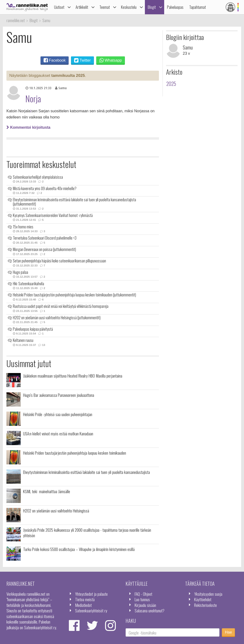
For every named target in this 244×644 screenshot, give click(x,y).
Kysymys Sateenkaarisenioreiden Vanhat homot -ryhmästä (53, 215)
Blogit (152, 7)
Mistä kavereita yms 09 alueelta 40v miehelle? (45, 188)
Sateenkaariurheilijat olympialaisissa (38, 177)
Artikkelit (82, 7)
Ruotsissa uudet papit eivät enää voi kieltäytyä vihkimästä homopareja (61, 306)
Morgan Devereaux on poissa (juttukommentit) (44, 249)
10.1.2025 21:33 (38, 88)
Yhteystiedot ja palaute (91, 594)
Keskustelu (129, 7)
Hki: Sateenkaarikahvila (28, 284)
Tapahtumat (198, 7)
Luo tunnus (142, 599)
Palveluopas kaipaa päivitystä (33, 329)
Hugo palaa (20, 272)
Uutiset (59, 7)
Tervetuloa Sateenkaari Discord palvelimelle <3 (45, 238)
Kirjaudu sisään (145, 605)
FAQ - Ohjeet (143, 594)
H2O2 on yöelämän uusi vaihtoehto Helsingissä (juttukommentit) (57, 318)
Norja (33, 98)
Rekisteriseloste (206, 605)
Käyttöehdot (203, 599)
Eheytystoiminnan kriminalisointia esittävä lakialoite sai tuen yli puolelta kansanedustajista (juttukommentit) (74, 202)
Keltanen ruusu (23, 340)
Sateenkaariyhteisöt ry (91, 610)
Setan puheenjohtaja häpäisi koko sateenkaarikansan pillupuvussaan (59, 261)
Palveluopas (175, 7)
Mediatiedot (83, 605)
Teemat (105, 7)
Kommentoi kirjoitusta (28, 127)
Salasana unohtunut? (150, 610)
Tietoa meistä (85, 599)
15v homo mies (23, 227)
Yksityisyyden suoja (208, 594)
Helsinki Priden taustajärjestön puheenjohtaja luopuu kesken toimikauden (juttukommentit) (74, 295)
